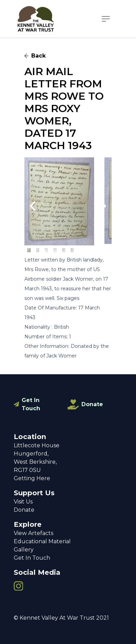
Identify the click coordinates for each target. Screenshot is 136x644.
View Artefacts (33, 533)
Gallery (24, 550)
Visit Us (23, 502)
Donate (92, 404)
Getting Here (32, 478)
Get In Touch (31, 404)
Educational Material (42, 541)
